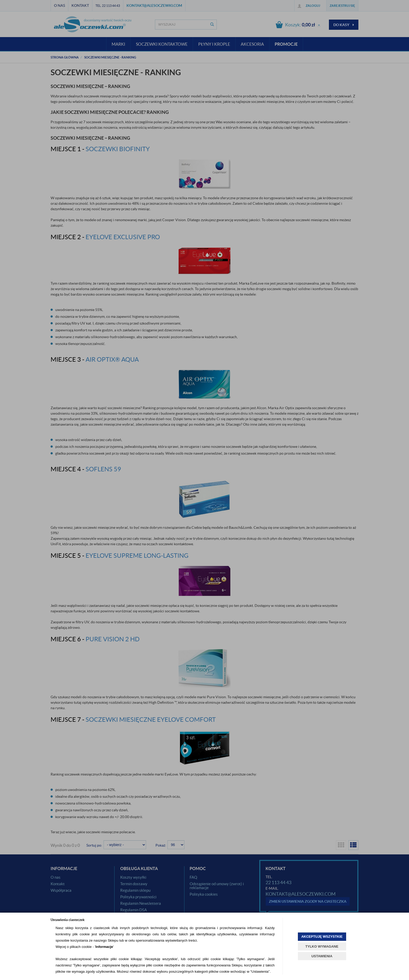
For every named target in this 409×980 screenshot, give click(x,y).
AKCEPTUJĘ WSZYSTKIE (322, 937)
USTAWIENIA (322, 956)
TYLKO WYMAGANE (322, 946)
